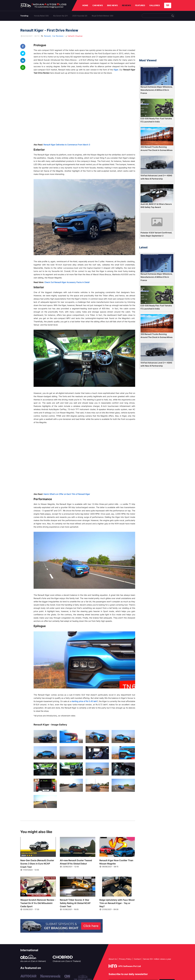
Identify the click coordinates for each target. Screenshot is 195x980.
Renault (47, 36)
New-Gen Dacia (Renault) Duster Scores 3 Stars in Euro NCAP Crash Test (37, 864)
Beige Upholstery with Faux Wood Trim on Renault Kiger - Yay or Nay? (117, 903)
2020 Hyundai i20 (80, 16)
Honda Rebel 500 (41, 16)
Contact (137, 959)
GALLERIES (155, 5)
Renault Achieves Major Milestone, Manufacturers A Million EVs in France (157, 90)
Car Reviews (58, 36)
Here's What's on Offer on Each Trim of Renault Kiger (67, 494)
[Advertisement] (157, 41)
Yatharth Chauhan (74, 36)
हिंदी (168, 5)
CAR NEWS (98, 5)
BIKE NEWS (112, 5)
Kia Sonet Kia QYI (60, 16)
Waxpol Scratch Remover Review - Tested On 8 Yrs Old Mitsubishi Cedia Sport (38, 903)
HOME (85, 5)
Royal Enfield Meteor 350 (103, 16)
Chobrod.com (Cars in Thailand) (67, 961)
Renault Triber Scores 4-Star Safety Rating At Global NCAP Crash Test (75, 903)
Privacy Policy (125, 959)
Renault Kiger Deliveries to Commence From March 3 (67, 145)
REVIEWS (126, 5)
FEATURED (140, 5)
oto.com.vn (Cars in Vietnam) (33, 961)
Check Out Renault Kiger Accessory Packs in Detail (67, 282)
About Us (113, 959)
